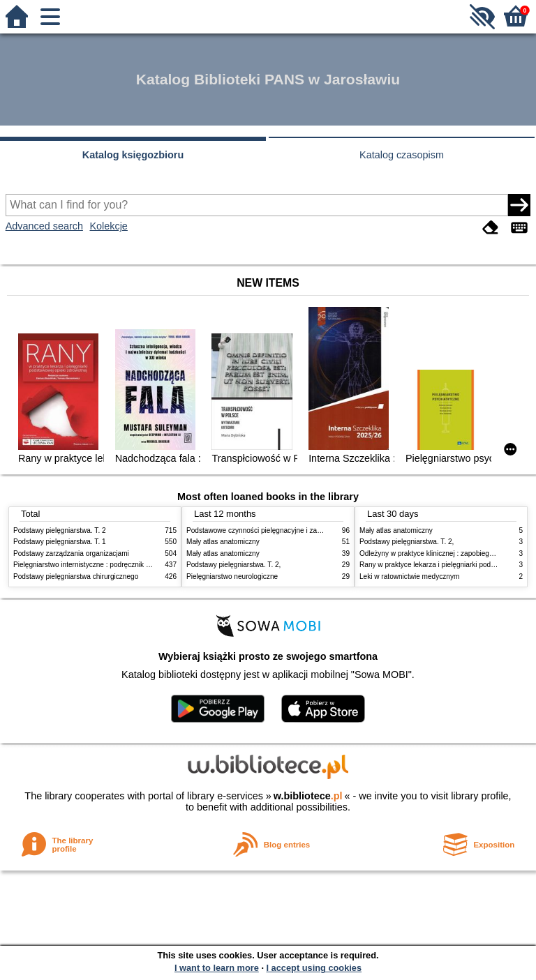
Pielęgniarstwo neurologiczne (232, 576)
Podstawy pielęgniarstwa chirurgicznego (76, 576)
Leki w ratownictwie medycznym (409, 576)
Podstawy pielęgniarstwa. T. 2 (60, 530)
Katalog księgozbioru (133, 155)
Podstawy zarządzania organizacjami (71, 553)
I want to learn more (217, 968)
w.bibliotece (308, 796)
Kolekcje (108, 226)
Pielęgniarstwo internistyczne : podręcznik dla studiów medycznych (118, 565)
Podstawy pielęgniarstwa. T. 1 (60, 542)
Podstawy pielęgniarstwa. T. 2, (233, 565)
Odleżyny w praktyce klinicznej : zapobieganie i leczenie (447, 553)
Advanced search (44, 226)
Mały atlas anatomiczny (223, 542)
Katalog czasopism (402, 155)
